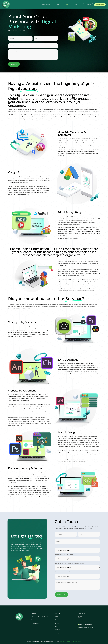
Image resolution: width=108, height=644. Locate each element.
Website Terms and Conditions (74, 641)
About (57, 5)
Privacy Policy (62, 641)
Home (35, 5)
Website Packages (46, 5)
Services (67, 5)
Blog (76, 5)
